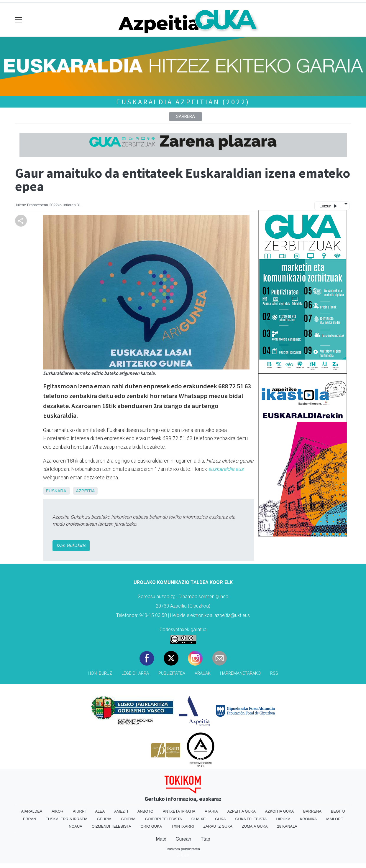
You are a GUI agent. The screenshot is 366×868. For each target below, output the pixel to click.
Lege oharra (135, 673)
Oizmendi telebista (111, 826)
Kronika (308, 819)
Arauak (203, 673)
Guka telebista (251, 819)
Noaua (76, 826)
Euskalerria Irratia (67, 819)
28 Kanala (287, 826)
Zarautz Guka (218, 826)
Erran (30, 819)
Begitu (338, 811)
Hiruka (283, 819)
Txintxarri (183, 826)
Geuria (104, 819)
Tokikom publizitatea (183, 849)
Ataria (211, 811)
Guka (220, 819)
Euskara (56, 491)
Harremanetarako (240, 673)
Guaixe (198, 819)
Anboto (145, 811)
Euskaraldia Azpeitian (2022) (183, 102)
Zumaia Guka (255, 826)
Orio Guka (151, 826)
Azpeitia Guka (242, 811)
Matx (161, 839)
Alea (100, 811)
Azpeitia (85, 491)
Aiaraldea (32, 811)
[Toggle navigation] (19, 20)
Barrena (312, 811)
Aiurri (79, 811)
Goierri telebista (163, 819)
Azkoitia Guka (279, 811)
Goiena (128, 819)
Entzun (328, 206)
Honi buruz (100, 673)
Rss (274, 673)
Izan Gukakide (71, 546)
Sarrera (186, 116)
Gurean (183, 839)
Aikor (58, 811)
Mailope (335, 819)
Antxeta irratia (179, 811)
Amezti (121, 811)
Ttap (206, 839)
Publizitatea (172, 673)
